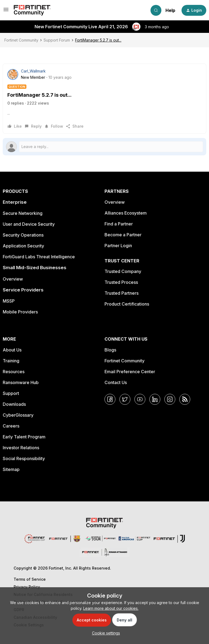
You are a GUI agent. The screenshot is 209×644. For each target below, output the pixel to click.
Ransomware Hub (21, 382)
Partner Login (118, 246)
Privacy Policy (27, 587)
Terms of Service (30, 579)
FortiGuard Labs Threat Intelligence (39, 257)
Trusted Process (121, 282)
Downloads (14, 404)
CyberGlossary (18, 415)
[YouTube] (140, 399)
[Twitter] (125, 399)
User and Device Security (29, 224)
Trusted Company (123, 271)
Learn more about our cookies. (111, 608)
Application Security (23, 246)
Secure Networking (23, 213)
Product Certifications (127, 304)
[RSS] (185, 399)
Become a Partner (123, 235)
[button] (6, 11)
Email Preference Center (130, 372)
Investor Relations (21, 448)
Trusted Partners (122, 293)
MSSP (9, 301)
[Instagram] (170, 399)
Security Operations (23, 235)
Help (170, 10)
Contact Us (116, 382)
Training (11, 361)
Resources (14, 372)
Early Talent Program (24, 437)
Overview (13, 279)
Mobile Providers (20, 312)
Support (11, 393)
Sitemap (11, 469)
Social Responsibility (24, 458)
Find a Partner (119, 224)
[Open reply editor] (104, 147)
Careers (11, 426)
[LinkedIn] (155, 399)
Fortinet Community (21, 40)
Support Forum (57, 40)
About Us (12, 350)
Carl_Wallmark (33, 71)
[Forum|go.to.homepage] (32, 10)
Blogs (110, 350)
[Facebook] (110, 399)
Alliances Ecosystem (126, 213)
